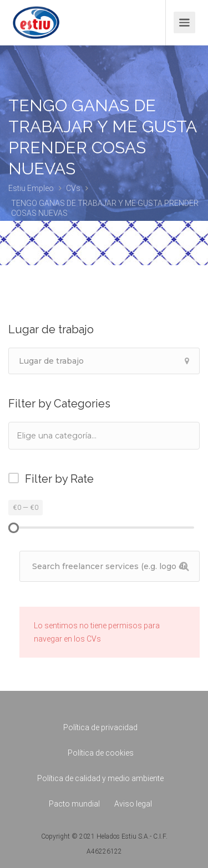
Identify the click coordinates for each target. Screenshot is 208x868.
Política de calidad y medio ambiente (100, 778)
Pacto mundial (74, 804)
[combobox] (104, 436)
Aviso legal (133, 804)
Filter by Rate (59, 479)
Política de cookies (101, 753)
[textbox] (72, 435)
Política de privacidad (100, 727)
